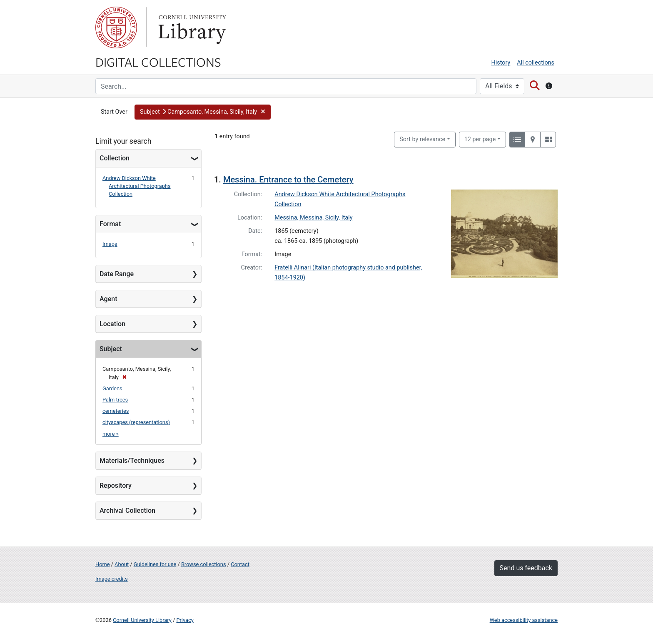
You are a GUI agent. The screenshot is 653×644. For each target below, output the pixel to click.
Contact (240, 564)
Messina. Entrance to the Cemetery (288, 180)
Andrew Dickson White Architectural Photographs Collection (137, 186)
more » (111, 434)
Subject (111, 349)
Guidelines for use (155, 564)
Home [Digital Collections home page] (102, 564)
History (501, 63)
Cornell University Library (142, 620)
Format (110, 224)
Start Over (114, 112)
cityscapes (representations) (136, 422)
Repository (116, 485)
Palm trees (115, 400)
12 (480, 139)
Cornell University (116, 27)
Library (191, 27)
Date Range (117, 274)
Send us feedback (526, 568)
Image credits (112, 579)
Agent (108, 299)
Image (110, 244)
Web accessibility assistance (524, 620)
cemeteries (116, 411)
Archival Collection (127, 510)
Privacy (185, 620)
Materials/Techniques (132, 461)
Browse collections (204, 564)
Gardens (112, 388)
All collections (536, 63)
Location (112, 324)
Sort (422, 139)
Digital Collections (158, 62)
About (122, 564)
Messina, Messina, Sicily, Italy (313, 218)
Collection (115, 158)
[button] (203, 112)
